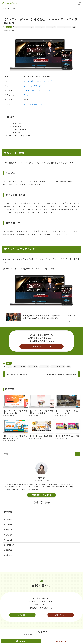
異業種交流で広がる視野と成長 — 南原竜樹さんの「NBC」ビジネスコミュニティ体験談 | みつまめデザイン (49, 317)
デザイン (41, 90)
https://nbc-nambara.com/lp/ (38, 81)
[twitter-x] (38, 502)
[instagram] (41, 502)
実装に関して (18, 132)
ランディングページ (64, 27)
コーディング (40, 27)
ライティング (51, 27)
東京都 (9, 27)
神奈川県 (10, 545)
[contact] (49, 502)
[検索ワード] (42, 454)
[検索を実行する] (77, 454)
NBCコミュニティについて (21, 136)
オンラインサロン (28, 27)
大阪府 (9, 524)
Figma (27, 95)
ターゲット (17, 126)
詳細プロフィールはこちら (42, 495)
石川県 (9, 540)
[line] (45, 502)
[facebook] (34, 502)
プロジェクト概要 (17, 123)
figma (18, 27)
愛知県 (9, 530)
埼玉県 (9, 519)
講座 (74, 27)
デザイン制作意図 (20, 129)
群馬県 (9, 550)
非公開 (9, 555)
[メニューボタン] (80, 3)
